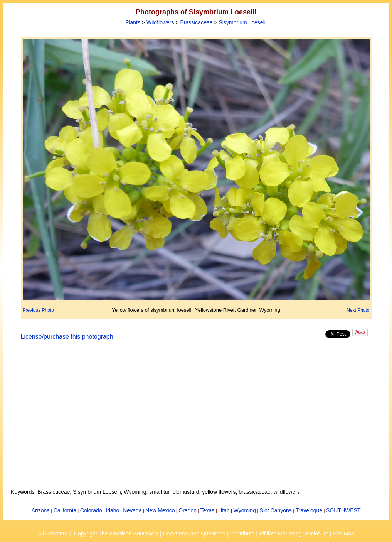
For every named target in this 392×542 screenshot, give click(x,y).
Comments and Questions (194, 534)
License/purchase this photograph (67, 337)
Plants (133, 22)
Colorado (91, 510)
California (65, 510)
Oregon (188, 510)
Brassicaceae (196, 22)
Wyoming (245, 510)
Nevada (132, 510)
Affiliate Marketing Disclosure (294, 534)
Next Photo (358, 310)
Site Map (343, 534)
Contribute (242, 534)
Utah (224, 510)
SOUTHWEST (343, 510)
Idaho (112, 510)
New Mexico (160, 510)
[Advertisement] (196, 419)
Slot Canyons (276, 510)
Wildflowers (160, 22)
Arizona (41, 510)
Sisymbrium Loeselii (242, 22)
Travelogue (309, 510)
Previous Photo (38, 310)
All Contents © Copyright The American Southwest (98, 534)
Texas (208, 510)
